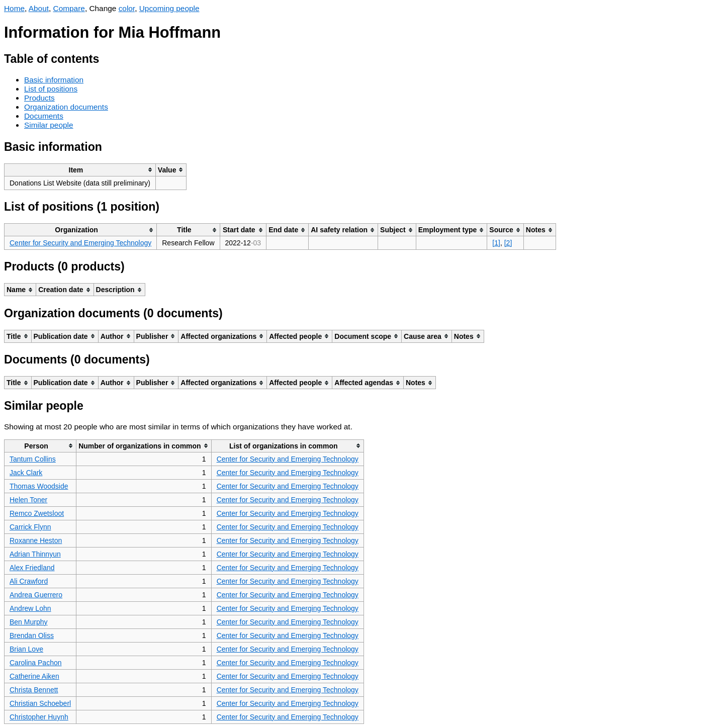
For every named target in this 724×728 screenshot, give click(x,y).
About (39, 8)
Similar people (49, 125)
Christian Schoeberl (40, 703)
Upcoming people (169, 8)
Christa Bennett (34, 690)
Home (14, 8)
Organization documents (66, 107)
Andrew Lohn (30, 608)
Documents (44, 116)
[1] (496, 243)
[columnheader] (80, 170)
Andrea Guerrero (36, 595)
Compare (69, 8)
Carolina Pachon (36, 663)
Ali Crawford (29, 581)
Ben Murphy (28, 622)
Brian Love (26, 649)
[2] (508, 243)
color (127, 8)
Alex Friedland (32, 568)
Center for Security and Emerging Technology (80, 243)
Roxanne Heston (36, 540)
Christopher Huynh (39, 717)
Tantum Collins (33, 459)
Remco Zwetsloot (37, 513)
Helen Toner (28, 500)
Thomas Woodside (39, 486)
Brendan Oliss (32, 635)
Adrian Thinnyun (35, 554)
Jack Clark (26, 473)
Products (39, 98)
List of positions (51, 89)
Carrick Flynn (30, 527)
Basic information (54, 80)
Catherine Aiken (34, 676)
